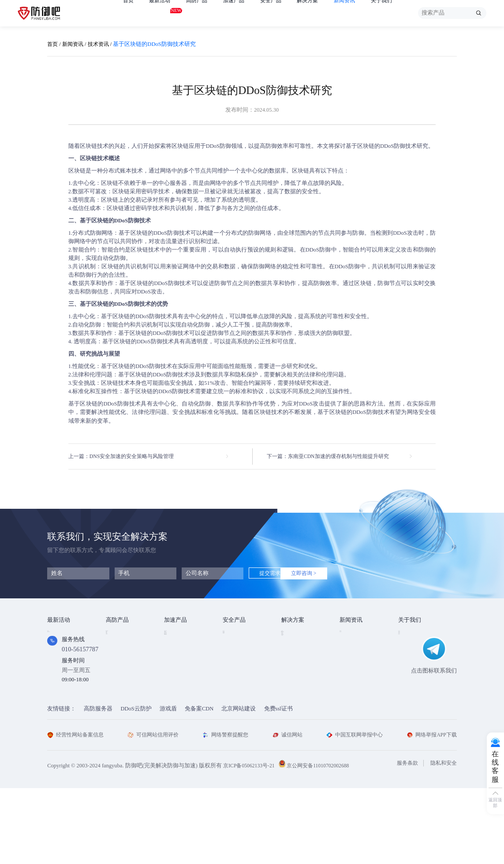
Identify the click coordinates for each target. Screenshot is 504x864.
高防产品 (200, 13)
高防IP (114, 646)
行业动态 (351, 646)
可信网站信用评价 (155, 811)
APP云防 (117, 669)
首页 (129, 13)
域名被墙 (293, 704)
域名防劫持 (296, 692)
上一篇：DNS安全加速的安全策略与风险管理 (125, 457)
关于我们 (394, 13)
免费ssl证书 (278, 785)
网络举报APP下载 (430, 811)
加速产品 (239, 13)
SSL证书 (233, 635)
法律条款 (410, 658)
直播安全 (293, 669)
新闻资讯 (355, 13)
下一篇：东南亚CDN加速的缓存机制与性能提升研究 (333, 457)
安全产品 (278, 13)
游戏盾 (114, 658)
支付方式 (410, 669)
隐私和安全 (442, 839)
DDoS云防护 (136, 785)
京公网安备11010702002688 (324, 841)
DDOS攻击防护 (300, 646)
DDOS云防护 (122, 635)
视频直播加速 (181, 681)
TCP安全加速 (181, 658)
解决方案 (316, 13)
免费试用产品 (64, 646)
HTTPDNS (235, 669)
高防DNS (117, 681)
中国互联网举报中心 (353, 811)
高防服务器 (98, 785)
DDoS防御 (218, 146)
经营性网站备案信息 (77, 811)
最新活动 (161, 12)
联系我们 (410, 681)
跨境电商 (293, 681)
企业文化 (410, 646)
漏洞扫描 (234, 646)
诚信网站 (287, 811)
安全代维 (234, 658)
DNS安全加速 (181, 692)
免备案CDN (199, 785)
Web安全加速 (181, 635)
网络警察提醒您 (227, 811)
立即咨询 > (325, 575)
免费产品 (59, 635)
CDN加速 (175, 646)
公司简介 (410, 635)
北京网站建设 (239, 785)
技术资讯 (102, 44)
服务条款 (404, 839)
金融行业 (293, 635)
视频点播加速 (181, 669)
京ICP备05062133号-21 (251, 841)
